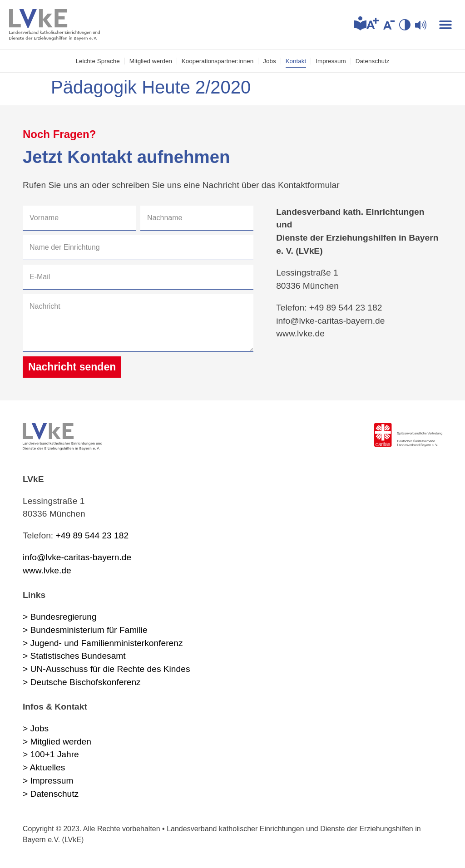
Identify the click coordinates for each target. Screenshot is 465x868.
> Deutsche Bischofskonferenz (82, 682)
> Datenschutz (51, 794)
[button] (446, 25)
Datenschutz (373, 61)
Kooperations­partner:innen (218, 61)
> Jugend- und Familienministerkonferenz (103, 643)
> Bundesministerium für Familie (85, 630)
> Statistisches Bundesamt (74, 656)
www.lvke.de (47, 570)
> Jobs (36, 728)
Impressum (331, 61)
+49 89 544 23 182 (92, 535)
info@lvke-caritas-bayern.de (77, 557)
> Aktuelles (44, 767)
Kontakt (296, 61)
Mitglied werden (151, 61)
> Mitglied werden (57, 742)
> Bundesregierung (60, 617)
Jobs (269, 61)
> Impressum (48, 781)
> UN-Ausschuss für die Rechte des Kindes (106, 669)
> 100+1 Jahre (51, 754)
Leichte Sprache (98, 61)
